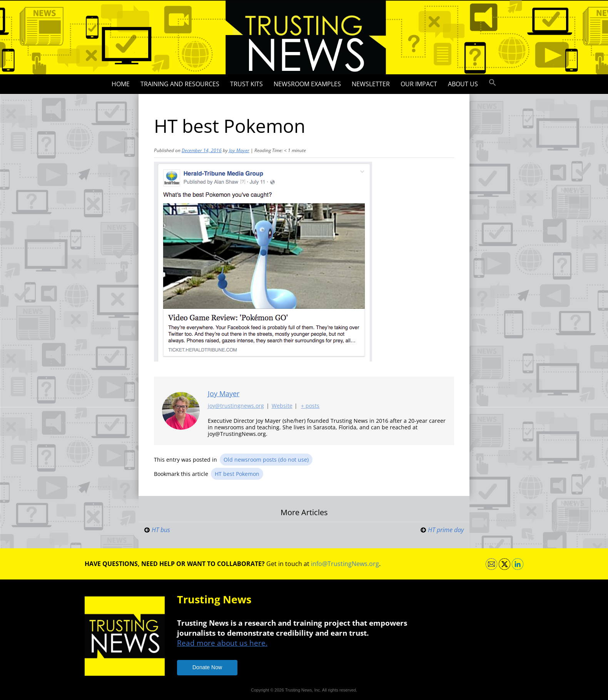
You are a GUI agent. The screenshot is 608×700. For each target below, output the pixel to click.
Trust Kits (246, 84)
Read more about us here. (222, 643)
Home (121, 84)
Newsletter (371, 84)
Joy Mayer (239, 150)
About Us (463, 84)
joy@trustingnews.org (236, 406)
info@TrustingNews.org (345, 564)
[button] (493, 83)
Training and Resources (180, 84)
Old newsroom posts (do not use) (266, 460)
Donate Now (207, 667)
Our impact (419, 84)
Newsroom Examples (307, 84)
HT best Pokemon (237, 474)
